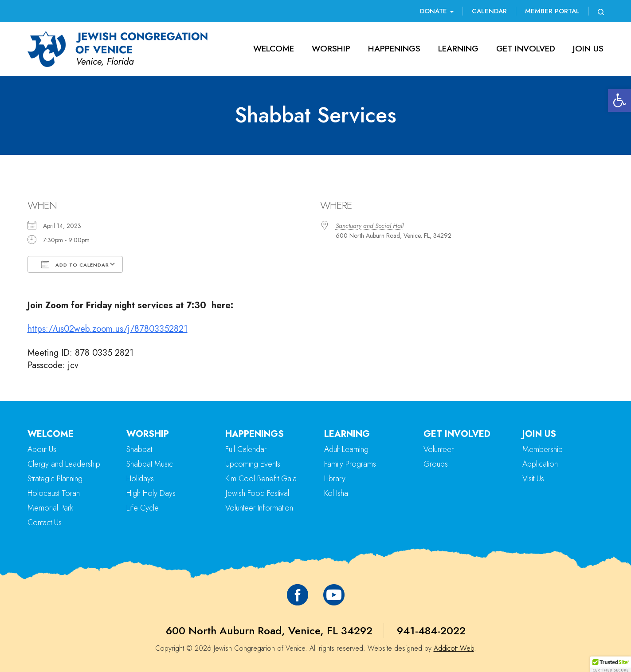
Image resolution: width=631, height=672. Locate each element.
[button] (619, 100)
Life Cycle (143, 508)
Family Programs (350, 464)
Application (540, 464)
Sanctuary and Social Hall (370, 226)
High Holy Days (151, 493)
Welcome (274, 49)
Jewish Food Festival (257, 493)
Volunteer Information (259, 508)
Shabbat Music (150, 464)
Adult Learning (346, 449)
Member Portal (552, 11)
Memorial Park (50, 508)
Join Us (588, 49)
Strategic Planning (55, 479)
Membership (543, 449)
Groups (436, 464)
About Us (42, 449)
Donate (437, 11)
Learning (458, 49)
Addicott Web (454, 648)
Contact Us (45, 523)
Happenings (394, 49)
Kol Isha (336, 493)
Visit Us (533, 479)
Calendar (489, 11)
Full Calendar (246, 449)
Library (335, 479)
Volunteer (439, 449)
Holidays (140, 479)
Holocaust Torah (54, 493)
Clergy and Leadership (64, 464)
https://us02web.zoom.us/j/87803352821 (108, 329)
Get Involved (526, 49)
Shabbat (139, 449)
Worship (331, 49)
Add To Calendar (75, 264)
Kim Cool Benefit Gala (261, 479)
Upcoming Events (253, 464)
